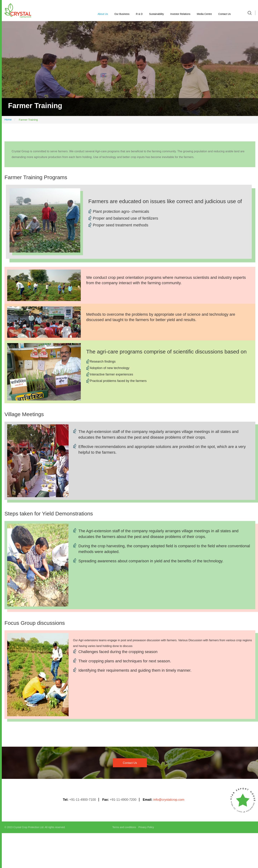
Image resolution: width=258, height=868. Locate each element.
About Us (103, 14)
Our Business (122, 14)
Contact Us (225, 14)
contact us (130, 763)
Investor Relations (180, 14)
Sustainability (157, 14)
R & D (139, 14)
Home (8, 119)
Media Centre (204, 14)
